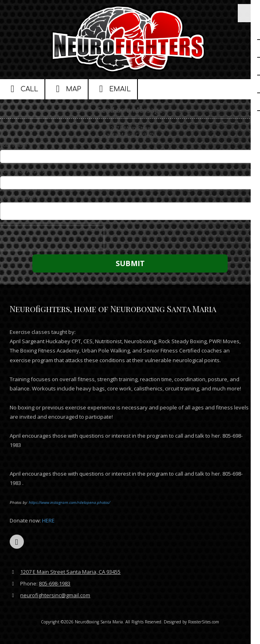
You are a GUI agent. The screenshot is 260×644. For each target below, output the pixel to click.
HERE (49, 520)
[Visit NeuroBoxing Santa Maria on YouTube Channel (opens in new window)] (17, 542)
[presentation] (52, 238)
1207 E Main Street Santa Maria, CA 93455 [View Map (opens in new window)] (70, 572)
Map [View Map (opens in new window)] (67, 89)
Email (113, 89)
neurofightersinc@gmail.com (55, 595)
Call (22, 89)
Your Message (18, 197)
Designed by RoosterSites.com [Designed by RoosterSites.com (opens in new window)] (191, 622)
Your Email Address (24, 171)
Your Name (14, 145)
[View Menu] (247, 13)
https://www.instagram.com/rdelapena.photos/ (69, 502)
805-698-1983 (55, 583)
